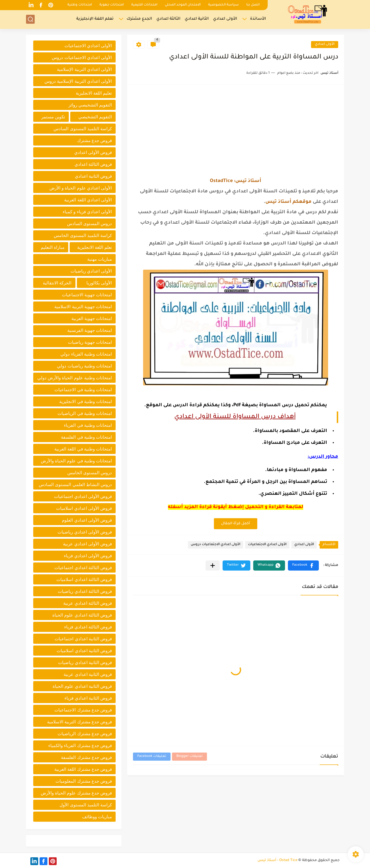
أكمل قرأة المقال (236, 524)
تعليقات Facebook (152, 756)
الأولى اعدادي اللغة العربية (88, 200)
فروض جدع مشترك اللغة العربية (83, 769)
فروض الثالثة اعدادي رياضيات (85, 591)
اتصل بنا (253, 5)
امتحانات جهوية (112, 5)
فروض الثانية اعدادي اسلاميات (84, 651)
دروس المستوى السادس (89, 224)
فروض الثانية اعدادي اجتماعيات (83, 639)
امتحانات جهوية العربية (92, 318)
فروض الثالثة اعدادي (93, 164)
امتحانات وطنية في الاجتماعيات (83, 390)
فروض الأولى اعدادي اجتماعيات (83, 496)
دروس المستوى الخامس (90, 473)
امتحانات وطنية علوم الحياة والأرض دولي (75, 378)
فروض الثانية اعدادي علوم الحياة (82, 686)
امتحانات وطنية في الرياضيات (85, 413)
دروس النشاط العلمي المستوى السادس (75, 484)
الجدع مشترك (139, 19)
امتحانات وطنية (80, 5)
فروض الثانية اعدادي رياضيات (85, 662)
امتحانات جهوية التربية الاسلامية (83, 307)
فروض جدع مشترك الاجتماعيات (83, 710)
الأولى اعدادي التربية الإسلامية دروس (78, 81)
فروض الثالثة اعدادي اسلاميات (84, 579)
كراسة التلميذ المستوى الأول (86, 805)
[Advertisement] (236, 131)
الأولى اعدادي (225, 19)
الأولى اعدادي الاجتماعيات (267, 545)
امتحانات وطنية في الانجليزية (86, 401)
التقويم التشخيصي (95, 117)
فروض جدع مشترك (95, 140)
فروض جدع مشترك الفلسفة (86, 757)
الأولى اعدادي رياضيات (91, 271)
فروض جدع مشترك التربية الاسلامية (79, 722)
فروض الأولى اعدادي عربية (87, 544)
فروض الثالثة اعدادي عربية (88, 603)
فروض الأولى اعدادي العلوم (87, 520)
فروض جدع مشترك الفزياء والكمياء (80, 745)
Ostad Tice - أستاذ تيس (277, 860)
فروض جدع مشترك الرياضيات (85, 734)
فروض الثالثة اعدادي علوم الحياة (82, 615)
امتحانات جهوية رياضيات (90, 342)
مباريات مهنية (100, 259)
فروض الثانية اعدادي (93, 176)
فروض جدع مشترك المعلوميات (84, 781)
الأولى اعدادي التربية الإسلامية (84, 69)
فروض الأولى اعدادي (93, 152)
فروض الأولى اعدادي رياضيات (85, 532)
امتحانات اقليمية (144, 5)
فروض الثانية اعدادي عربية (88, 674)
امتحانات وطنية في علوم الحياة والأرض (76, 461)
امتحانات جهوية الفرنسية (90, 330)
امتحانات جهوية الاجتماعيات (87, 295)
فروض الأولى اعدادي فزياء (88, 556)
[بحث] (30, 19)
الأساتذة (258, 19)
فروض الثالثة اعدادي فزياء (88, 627)
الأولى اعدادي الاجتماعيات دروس (215, 545)
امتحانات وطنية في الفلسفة (86, 437)
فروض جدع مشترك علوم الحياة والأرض (76, 793)
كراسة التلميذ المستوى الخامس (83, 235)
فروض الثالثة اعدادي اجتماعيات (83, 568)
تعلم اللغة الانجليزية (95, 247)
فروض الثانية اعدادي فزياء (88, 698)
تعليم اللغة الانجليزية (94, 93)
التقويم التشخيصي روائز (90, 105)
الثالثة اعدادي (168, 19)
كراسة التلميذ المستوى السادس (83, 129)
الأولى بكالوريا (99, 283)
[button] (303, 566)
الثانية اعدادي (197, 19)
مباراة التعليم (53, 247)
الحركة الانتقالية (57, 283)
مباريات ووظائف (97, 817)
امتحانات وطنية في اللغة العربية (83, 449)
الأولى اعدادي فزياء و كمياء (87, 212)
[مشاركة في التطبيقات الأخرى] (213, 566)
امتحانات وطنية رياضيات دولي (84, 366)
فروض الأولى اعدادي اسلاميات (84, 508)
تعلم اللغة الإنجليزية (95, 19)
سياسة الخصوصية (223, 5)
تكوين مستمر (53, 117)
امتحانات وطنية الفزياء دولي (86, 354)
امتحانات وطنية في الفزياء (88, 425)
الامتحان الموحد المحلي (183, 5)
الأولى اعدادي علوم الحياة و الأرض (81, 188)
